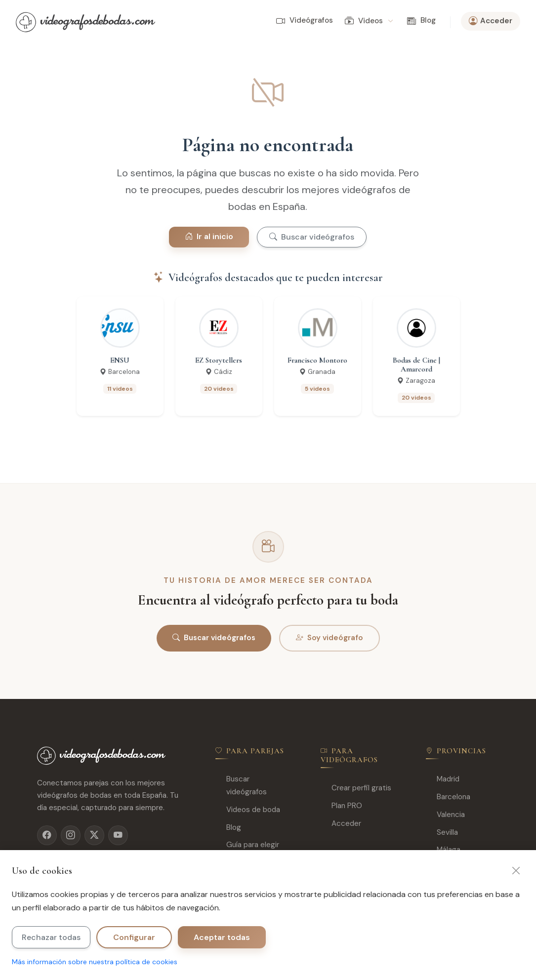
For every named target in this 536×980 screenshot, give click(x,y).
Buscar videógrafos (312, 237)
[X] (94, 835)
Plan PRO (341, 806)
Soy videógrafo (330, 638)
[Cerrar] (516, 871)
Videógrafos (305, 21)
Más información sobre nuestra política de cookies (95, 962)
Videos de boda (248, 810)
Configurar (134, 937)
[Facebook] (47, 835)
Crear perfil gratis (356, 788)
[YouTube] (118, 835)
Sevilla (442, 833)
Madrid (443, 779)
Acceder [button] (491, 21)
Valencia (445, 815)
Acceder (341, 824)
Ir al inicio (209, 236)
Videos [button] (369, 21)
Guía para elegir (247, 845)
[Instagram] (71, 835)
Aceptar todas (222, 937)
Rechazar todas (51, 937)
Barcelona (448, 797)
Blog (421, 21)
